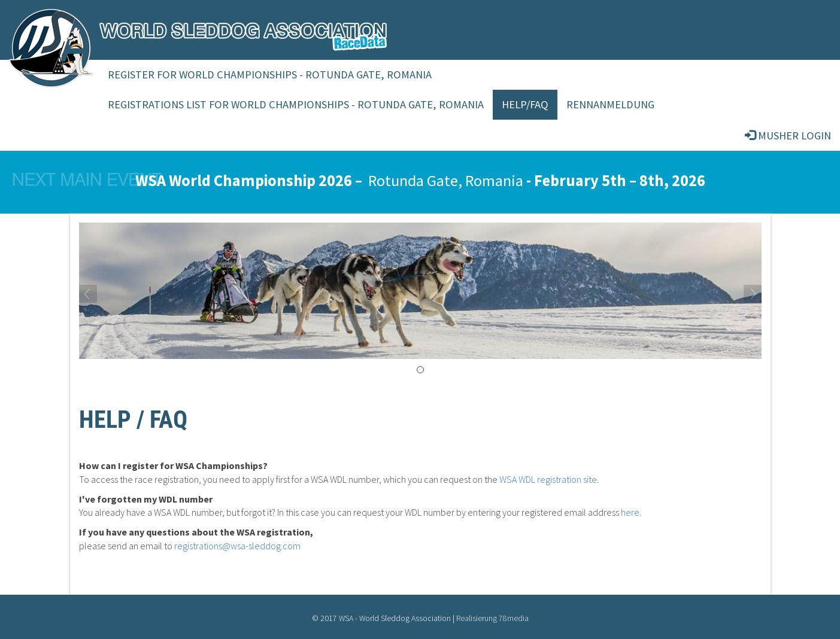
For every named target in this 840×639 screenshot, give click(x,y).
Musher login (788, 136)
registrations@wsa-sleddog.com (237, 546)
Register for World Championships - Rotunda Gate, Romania (270, 74)
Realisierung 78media (492, 618)
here (630, 512)
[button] (130, 291)
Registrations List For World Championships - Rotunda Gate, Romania (296, 104)
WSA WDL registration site (548, 479)
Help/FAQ (525, 104)
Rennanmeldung (610, 104)
